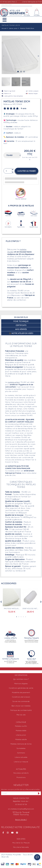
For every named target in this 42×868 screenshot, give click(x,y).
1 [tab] (17, 617)
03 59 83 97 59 (21, 805)
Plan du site (21, 715)
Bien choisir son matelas (21, 706)
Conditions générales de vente (21, 688)
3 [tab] (21, 617)
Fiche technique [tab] (21, 321)
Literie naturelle (21, 757)
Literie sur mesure (21, 762)
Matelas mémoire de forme (21, 744)
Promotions (21, 778)
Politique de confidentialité (21, 710)
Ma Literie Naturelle (21, 847)
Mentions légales (21, 684)
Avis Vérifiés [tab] (21, 329)
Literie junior (21, 735)
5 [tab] (26, 617)
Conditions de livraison (21, 697)
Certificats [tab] (21, 325)
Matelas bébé (21, 731)
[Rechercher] (17, 5)
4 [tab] (23, 617)
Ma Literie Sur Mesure (21, 843)
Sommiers (21, 753)
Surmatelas (21, 749)
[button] (6, 20)
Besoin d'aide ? (21, 820)
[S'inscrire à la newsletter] (39, 793)
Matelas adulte (21, 740)
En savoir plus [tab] (21, 317)
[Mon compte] (27, 12)
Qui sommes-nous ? (21, 679)
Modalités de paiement (21, 693)
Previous (1, 602)
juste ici (16, 499)
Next (41, 602)
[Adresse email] (19, 793)
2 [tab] (19, 617)
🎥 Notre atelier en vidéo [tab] (21, 333)
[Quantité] (9, 171)
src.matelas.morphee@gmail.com (21, 809)
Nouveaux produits (21, 773)
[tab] (15, 108)
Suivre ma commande (21, 702)
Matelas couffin (21, 726)
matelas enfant (14, 382)
